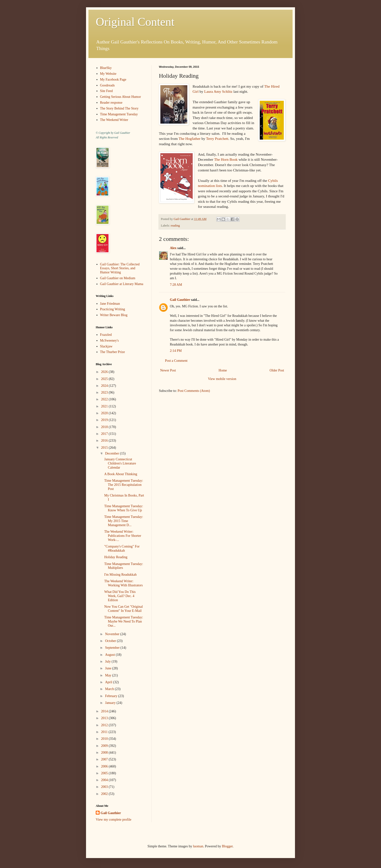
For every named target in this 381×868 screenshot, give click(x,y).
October (111, 641)
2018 (105, 427)
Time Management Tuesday (119, 114)
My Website (108, 74)
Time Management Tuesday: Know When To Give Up (124, 508)
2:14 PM (176, 351)
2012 (105, 725)
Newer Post (168, 370)
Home (223, 370)
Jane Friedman (110, 304)
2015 (105, 448)
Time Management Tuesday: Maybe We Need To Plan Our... (124, 621)
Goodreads (108, 85)
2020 (105, 413)
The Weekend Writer (114, 120)
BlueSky (106, 68)
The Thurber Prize (113, 352)
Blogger (227, 846)
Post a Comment (176, 361)
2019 (105, 420)
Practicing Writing (113, 309)
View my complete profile (114, 820)
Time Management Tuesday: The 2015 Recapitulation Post (124, 485)
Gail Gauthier (180, 300)
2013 (105, 718)
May (108, 675)
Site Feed (107, 91)
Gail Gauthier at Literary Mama (122, 284)
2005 (105, 773)
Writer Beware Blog (114, 315)
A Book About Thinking (121, 474)
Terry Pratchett (217, 139)
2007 (105, 759)
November (113, 634)
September (113, 648)
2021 (105, 406)
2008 (105, 753)
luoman (198, 846)
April (109, 682)
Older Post (277, 370)
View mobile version (222, 379)
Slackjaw (106, 346)
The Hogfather (190, 139)
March (110, 689)
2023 (105, 392)
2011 (105, 732)
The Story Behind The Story (119, 108)
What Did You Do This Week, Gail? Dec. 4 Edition (120, 596)
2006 (105, 766)
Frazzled (106, 335)
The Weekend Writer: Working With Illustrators (123, 583)
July (108, 662)
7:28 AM (176, 285)
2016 (105, 441)
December (112, 453)
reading (175, 226)
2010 (105, 739)
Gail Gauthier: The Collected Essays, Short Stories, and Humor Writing (120, 268)
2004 (105, 780)
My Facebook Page (113, 80)
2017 (105, 434)
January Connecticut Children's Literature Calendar (120, 463)
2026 (105, 372)
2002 (105, 794)
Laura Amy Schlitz (218, 91)
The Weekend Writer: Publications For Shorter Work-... (123, 536)
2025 (105, 379)
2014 (105, 711)
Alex (173, 248)
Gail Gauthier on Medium (118, 278)
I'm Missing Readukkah (120, 575)
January (111, 703)
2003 (105, 787)
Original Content (135, 22)
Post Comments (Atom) (194, 391)
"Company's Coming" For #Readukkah (122, 548)
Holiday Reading (116, 557)
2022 (105, 399)
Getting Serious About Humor (121, 97)
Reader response (111, 103)
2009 (105, 746)
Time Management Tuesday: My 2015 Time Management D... (124, 521)
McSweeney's (109, 341)
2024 (105, 386)
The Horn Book (226, 159)
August (110, 655)
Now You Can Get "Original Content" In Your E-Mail (124, 609)
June (108, 668)
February (112, 696)
